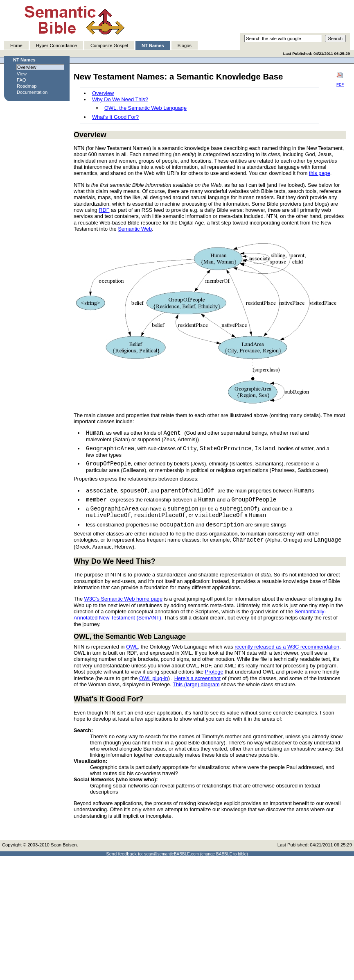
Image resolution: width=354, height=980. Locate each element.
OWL (132, 647)
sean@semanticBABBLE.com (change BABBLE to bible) (196, 854)
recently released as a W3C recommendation (287, 647)
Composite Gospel (109, 45)
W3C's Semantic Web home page (123, 599)
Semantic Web (135, 229)
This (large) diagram (196, 684)
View (22, 74)
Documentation (32, 92)
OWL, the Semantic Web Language (145, 108)
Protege (214, 672)
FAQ (21, 80)
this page (320, 173)
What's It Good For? (115, 117)
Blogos (185, 45)
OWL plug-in (154, 678)
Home (16, 45)
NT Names (153, 45)
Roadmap (27, 86)
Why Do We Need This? (120, 99)
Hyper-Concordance (56, 45)
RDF (104, 210)
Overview (103, 93)
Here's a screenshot (197, 678)
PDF (340, 79)
